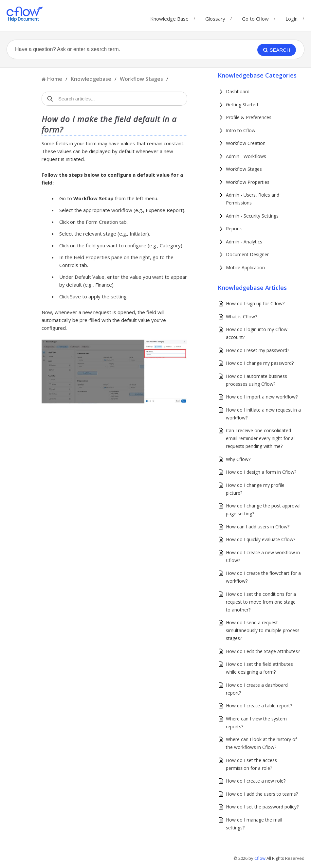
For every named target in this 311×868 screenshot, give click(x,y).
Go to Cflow (255, 17)
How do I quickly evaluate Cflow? (261, 539)
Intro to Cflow (241, 130)
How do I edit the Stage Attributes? (263, 651)
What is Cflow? (241, 317)
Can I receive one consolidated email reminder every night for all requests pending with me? (261, 438)
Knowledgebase (91, 79)
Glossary (215, 17)
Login (292, 19)
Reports (234, 229)
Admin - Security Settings (252, 216)
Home (55, 79)
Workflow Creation (246, 143)
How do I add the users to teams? (262, 794)
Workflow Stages (141, 79)
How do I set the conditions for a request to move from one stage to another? (261, 602)
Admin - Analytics (244, 242)
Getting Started (242, 105)
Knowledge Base (169, 17)
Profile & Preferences (249, 117)
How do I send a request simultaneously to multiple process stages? (263, 630)
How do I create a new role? (256, 781)
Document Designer (247, 254)
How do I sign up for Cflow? (255, 303)
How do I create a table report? (259, 706)
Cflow (260, 858)
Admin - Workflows (246, 156)
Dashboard (238, 91)
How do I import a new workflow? (262, 397)
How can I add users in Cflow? (258, 527)
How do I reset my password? (257, 350)
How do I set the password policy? (262, 807)
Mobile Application (245, 267)
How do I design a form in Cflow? (261, 472)
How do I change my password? (260, 363)
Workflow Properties (248, 182)
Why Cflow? (238, 459)
